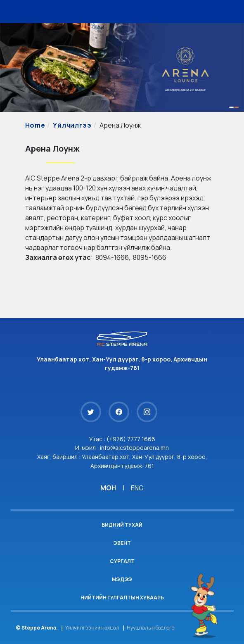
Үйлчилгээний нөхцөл (92, 628)
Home (35, 125)
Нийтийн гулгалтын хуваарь (122, 598)
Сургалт (122, 561)
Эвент (122, 543)
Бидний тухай (122, 525)
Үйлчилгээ (72, 125)
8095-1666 (150, 257)
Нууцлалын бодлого (150, 628)
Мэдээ (122, 579)
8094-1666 (112, 257)
